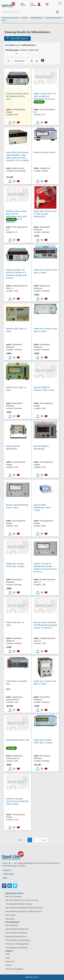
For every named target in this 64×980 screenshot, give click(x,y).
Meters (26, 18)
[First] (20, 840)
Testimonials (8, 874)
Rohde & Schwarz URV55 (45, 152)
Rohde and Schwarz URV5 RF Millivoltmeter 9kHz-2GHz (17, 96)
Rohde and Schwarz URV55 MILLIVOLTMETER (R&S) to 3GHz (17, 801)
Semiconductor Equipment (16, 933)
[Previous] (25, 840)
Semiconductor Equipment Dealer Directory (23, 911)
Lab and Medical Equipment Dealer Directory (24, 908)
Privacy (8, 965)
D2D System (11, 915)
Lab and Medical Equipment (17, 929)
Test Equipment (12, 925)
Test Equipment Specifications (18, 940)
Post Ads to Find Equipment (17, 944)
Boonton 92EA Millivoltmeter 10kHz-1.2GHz (42, 508)
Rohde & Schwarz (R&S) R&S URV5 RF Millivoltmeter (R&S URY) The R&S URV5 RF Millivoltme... (17, 216)
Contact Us (10, 961)
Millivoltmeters (38, 18)
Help (7, 958)
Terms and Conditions (14, 969)
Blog (5, 878)
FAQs (8, 954)
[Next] (39, 840)
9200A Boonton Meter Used (18, 740)
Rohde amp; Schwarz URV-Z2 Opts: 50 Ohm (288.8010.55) (45, 214)
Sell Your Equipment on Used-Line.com (22, 900)
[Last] (44, 840)
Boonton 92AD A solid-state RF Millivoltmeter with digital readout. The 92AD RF (45, 625)
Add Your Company (13, 896)
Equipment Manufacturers (16, 936)
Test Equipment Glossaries (17, 948)
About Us (7, 870)
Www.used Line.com (12, 18)
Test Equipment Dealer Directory (19, 904)
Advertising (10, 919)
